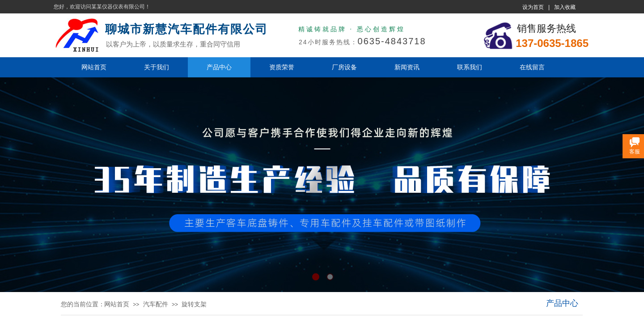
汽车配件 (156, 304)
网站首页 (94, 67)
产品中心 (219, 67)
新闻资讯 (407, 67)
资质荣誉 (282, 67)
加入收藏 (565, 7)
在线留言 (532, 67)
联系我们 (470, 67)
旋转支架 (194, 304)
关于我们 (157, 67)
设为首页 (533, 7)
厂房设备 (344, 67)
